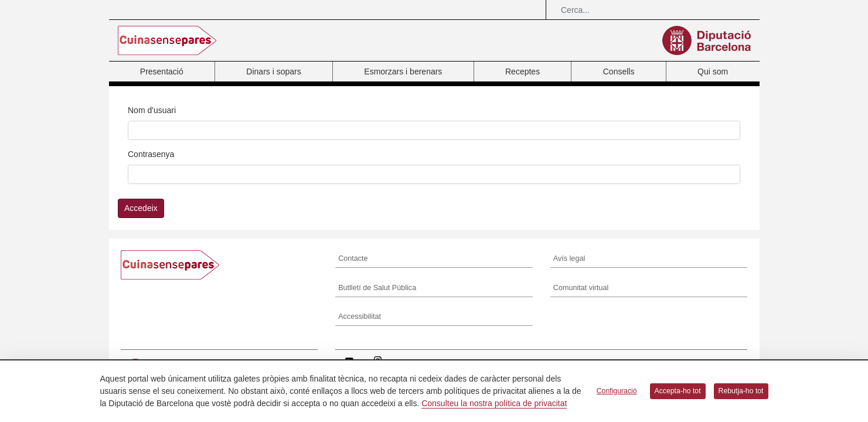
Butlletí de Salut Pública (377, 288)
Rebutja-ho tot (741, 391)
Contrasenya (151, 154)
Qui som (713, 72)
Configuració (617, 391)
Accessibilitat (360, 316)
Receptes (522, 72)
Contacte (353, 258)
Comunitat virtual (581, 288)
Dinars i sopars (273, 72)
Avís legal (569, 258)
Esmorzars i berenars (403, 72)
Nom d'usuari (152, 110)
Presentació (162, 72)
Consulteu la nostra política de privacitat (494, 403)
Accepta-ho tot (678, 391)
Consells (619, 72)
